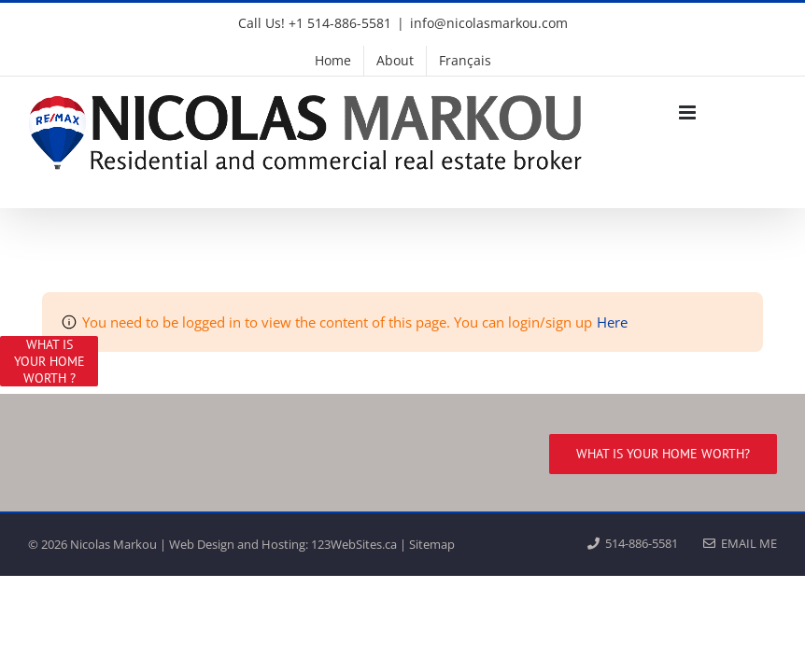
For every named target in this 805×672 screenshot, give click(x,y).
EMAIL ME (740, 543)
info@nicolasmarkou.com (489, 23)
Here (612, 322)
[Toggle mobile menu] (689, 112)
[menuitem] (465, 61)
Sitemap (432, 544)
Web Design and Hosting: (239, 544)
